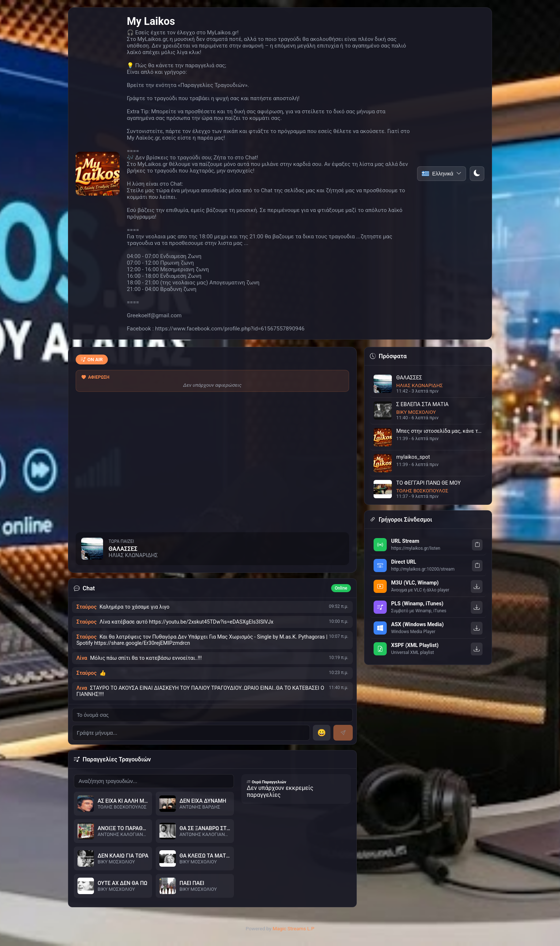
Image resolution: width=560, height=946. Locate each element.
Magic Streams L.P (294, 928)
